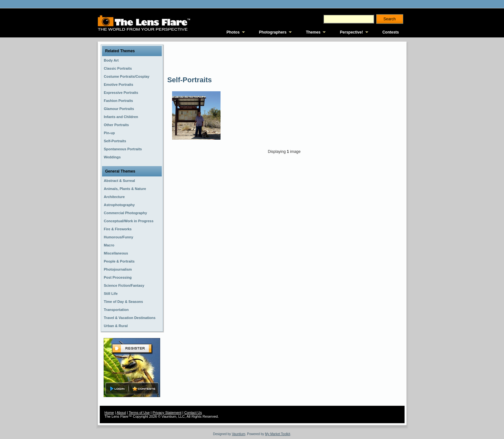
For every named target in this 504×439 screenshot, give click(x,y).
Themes (313, 32)
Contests (391, 32)
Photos (233, 32)
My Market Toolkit (278, 434)
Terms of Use (139, 413)
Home (109, 413)
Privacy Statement (167, 413)
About (121, 413)
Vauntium (239, 434)
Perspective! (351, 32)
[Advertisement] (285, 58)
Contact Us (193, 413)
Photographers (273, 32)
